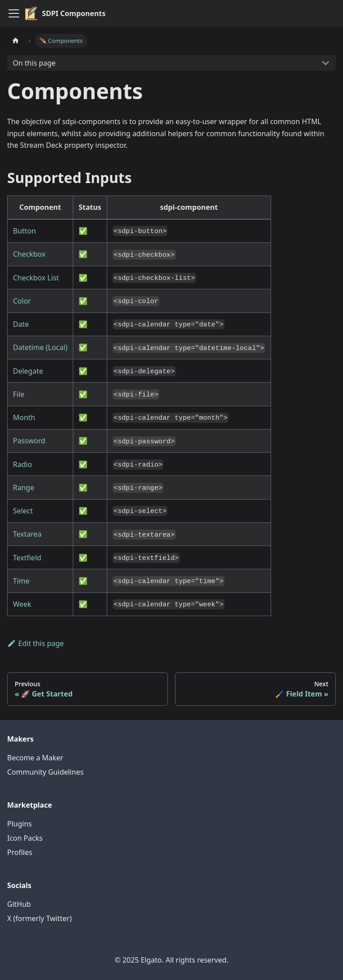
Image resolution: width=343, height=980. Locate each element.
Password (29, 441)
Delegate (28, 371)
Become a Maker (35, 758)
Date (21, 324)
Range (24, 488)
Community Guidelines (45, 772)
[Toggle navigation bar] (14, 13)
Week (22, 604)
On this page (34, 63)
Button (24, 231)
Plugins (19, 824)
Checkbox (29, 254)
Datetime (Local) (40, 347)
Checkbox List (36, 278)
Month (24, 417)
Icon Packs (25, 838)
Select (23, 511)
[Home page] (16, 41)
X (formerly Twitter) (39, 918)
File (19, 394)
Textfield (27, 558)
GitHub (19, 904)
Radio (23, 464)
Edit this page (36, 643)
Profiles (20, 852)
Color (22, 301)
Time (21, 581)
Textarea (27, 534)
